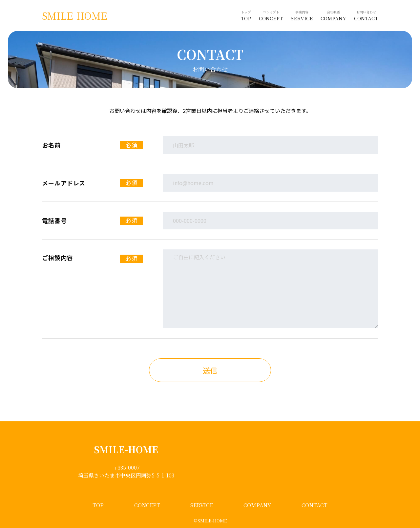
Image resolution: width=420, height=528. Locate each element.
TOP (98, 505)
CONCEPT (147, 505)
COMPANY (257, 505)
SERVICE (202, 505)
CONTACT (315, 505)
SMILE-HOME (74, 16)
